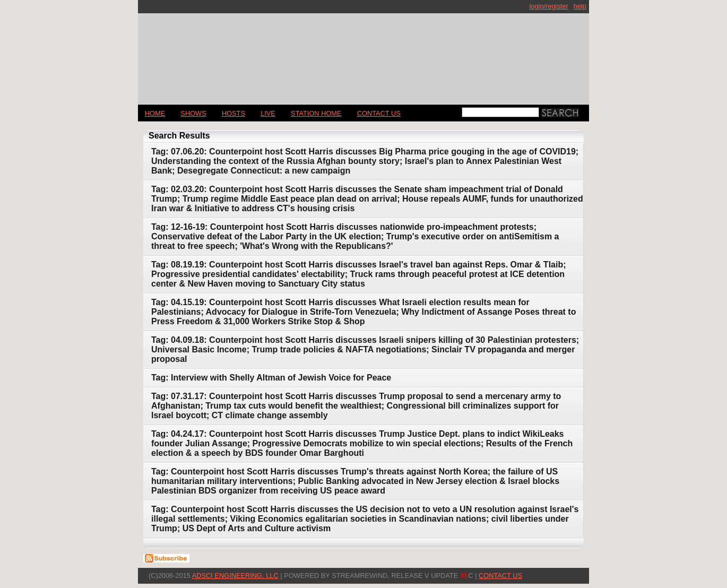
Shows (193, 113)
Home (155, 113)
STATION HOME (316, 113)
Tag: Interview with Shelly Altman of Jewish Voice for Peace (271, 378)
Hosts (233, 113)
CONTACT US (379, 113)
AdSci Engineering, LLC (235, 576)
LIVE (268, 113)
